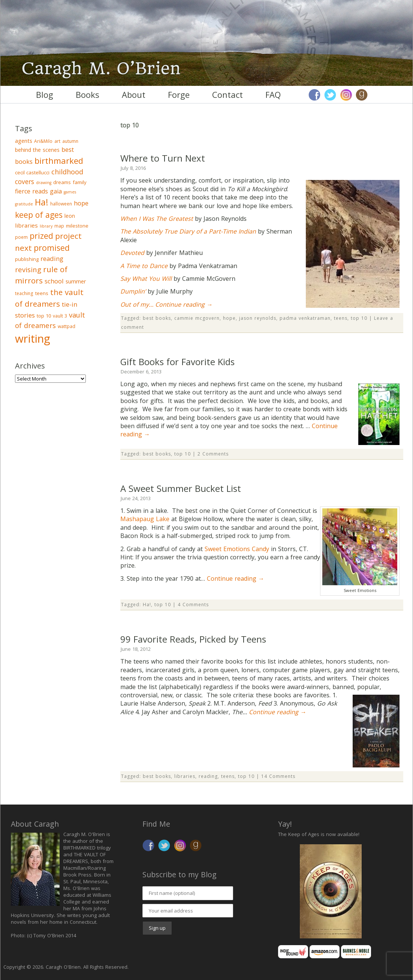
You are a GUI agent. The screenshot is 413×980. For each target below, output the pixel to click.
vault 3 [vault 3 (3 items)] (60, 316)
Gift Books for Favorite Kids (177, 362)
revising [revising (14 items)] (28, 269)
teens (341, 318)
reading (208, 776)
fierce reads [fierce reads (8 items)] (31, 191)
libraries (185, 776)
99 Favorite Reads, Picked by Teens (193, 639)
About (134, 94)
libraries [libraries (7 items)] (26, 225)
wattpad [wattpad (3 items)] (67, 326)
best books (157, 318)
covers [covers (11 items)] (25, 182)
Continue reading (184, 304)
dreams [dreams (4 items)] (62, 182)
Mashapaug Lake (145, 519)
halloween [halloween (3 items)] (61, 204)
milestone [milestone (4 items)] (77, 226)
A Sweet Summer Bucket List (181, 488)
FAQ (273, 94)
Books (88, 94)
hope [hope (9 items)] (81, 203)
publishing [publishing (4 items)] (27, 259)
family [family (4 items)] (80, 182)
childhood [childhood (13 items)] (67, 172)
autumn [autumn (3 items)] (70, 141)
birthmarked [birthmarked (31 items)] (59, 160)
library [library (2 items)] (46, 226)
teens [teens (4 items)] (42, 293)
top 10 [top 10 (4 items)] (44, 316)
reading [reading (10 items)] (52, 258)
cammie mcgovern (197, 318)
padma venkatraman (305, 318)
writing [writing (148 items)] (33, 339)
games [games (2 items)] (70, 192)
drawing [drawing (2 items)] (44, 183)
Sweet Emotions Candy (237, 549)
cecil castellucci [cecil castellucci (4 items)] (32, 172)
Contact (227, 94)
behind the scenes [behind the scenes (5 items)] (37, 150)
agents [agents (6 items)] (24, 141)
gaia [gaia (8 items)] (56, 191)
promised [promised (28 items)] (52, 248)
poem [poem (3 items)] (21, 237)
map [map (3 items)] (59, 226)
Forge (179, 94)
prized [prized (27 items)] (41, 236)
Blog (45, 94)
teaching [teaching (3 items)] (24, 293)
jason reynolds (258, 318)
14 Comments (278, 776)
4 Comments (193, 605)
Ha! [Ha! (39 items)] (42, 202)
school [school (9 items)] (54, 281)
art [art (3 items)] (57, 141)
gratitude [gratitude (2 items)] (24, 204)
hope (229, 318)
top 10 (359, 318)
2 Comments (213, 454)
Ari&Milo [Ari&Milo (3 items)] (43, 141)
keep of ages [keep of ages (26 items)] (39, 215)
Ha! (147, 605)
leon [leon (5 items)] (70, 216)
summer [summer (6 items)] (76, 281)
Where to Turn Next (163, 158)
